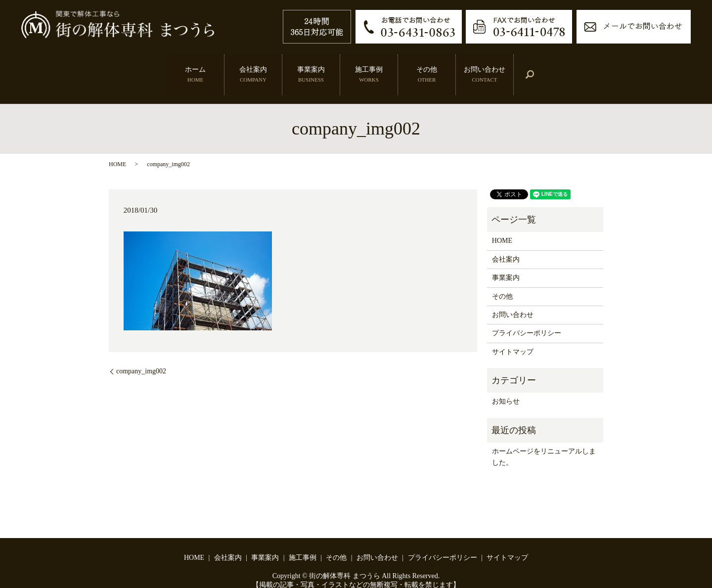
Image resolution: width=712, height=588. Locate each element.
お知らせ (506, 386)
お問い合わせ (485, 66)
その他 (422, 66)
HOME (117, 148)
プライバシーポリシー (527, 318)
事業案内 (307, 66)
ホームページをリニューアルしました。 (544, 441)
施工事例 (364, 66)
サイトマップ (513, 337)
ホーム (191, 66)
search (539, 67)
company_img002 (141, 356)
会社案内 (249, 66)
